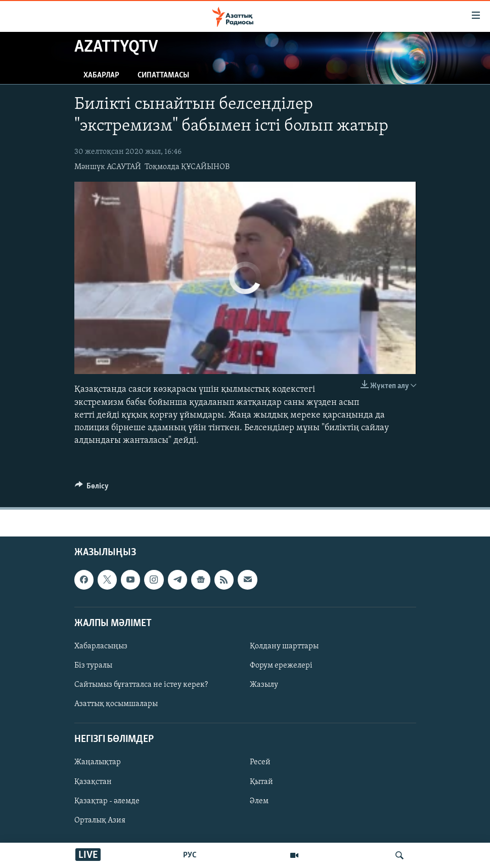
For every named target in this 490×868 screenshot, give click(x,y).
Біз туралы (93, 666)
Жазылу (264, 685)
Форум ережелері (281, 666)
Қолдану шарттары (284, 646)
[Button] (92, 488)
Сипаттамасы (163, 75)
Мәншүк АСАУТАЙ (108, 167)
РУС (190, 855)
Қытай (261, 782)
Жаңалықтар (98, 763)
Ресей (260, 763)
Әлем (259, 801)
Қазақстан (93, 782)
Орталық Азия (100, 820)
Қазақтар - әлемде (107, 801)
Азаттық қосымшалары (116, 705)
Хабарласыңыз (101, 646)
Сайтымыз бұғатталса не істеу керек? (141, 685)
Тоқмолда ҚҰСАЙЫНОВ (187, 167)
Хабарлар (101, 75)
